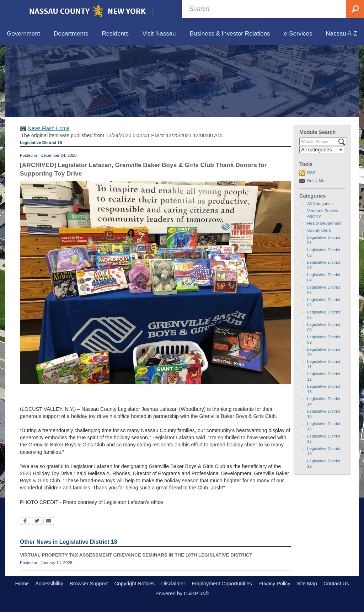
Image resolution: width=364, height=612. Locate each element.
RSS (311, 173)
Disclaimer (173, 584)
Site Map (307, 584)
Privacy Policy (274, 584)
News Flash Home (49, 128)
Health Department (324, 223)
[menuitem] (23, 34)
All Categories (320, 204)
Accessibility (49, 584)
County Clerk (319, 230)
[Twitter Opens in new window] (37, 522)
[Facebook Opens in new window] (25, 522)
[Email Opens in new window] (49, 522)
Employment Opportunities (222, 584)
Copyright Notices (135, 584)
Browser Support (89, 584)
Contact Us (336, 584)
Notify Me (316, 181)
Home (22, 584)
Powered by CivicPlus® (182, 594)
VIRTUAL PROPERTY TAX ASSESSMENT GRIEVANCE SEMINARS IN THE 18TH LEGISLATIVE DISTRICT (136, 555)
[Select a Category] (322, 150)
